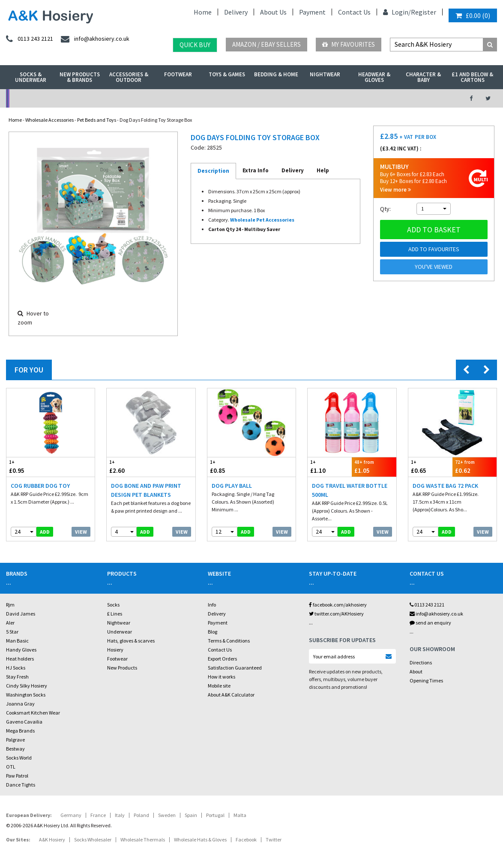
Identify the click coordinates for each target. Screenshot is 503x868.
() (473, 15)
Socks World (19, 758)
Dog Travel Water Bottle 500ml (350, 490)
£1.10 (330, 467)
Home (203, 12)
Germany (71, 815)
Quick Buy (195, 45)
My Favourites (349, 44)
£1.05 (374, 467)
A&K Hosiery (52, 839)
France (98, 815)
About (416, 671)
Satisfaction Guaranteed (235, 668)
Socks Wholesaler (93, 839)
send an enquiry (430, 623)
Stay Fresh (17, 677)
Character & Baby (423, 77)
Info (212, 605)
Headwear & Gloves (374, 77)
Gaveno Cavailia (24, 722)
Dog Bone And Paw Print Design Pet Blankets (146, 490)
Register (424, 12)
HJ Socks (16, 668)
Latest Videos (401, 98)
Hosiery (115, 650)
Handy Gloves (21, 650)
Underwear (120, 632)
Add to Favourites (434, 249)
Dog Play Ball (232, 486)
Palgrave (15, 740)
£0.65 (430, 467)
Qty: (385, 209)
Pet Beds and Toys (97, 120)
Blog (213, 632)
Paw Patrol (17, 776)
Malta (240, 815)
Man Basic (17, 641)
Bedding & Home (276, 74)
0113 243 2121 (427, 605)
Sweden (167, 815)
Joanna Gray (20, 704)
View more (395, 190)
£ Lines (115, 614)
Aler (10, 623)
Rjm (10, 605)
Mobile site (219, 686)
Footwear (178, 74)
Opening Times (426, 680)
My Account (175, 98)
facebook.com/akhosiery (338, 605)
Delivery (236, 12)
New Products (122, 668)
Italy (120, 815)
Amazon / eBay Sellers (266, 44)
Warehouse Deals (288, 98)
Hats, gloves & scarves (131, 641)
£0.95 (28, 467)
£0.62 (475, 467)
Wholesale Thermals (143, 839)
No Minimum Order (62, 98)
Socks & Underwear (31, 77)
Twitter (274, 839)
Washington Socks (26, 695)
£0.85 (229, 467)
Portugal (215, 815)
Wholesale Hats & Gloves (200, 839)
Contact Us (354, 12)
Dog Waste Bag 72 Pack (445, 486)
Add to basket (434, 230)
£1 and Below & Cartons (472, 77)
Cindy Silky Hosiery (27, 686)
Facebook (246, 839)
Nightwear (325, 74)
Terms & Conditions (229, 641)
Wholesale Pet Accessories (262, 220)
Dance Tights (21, 785)
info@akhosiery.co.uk (436, 614)
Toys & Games (227, 74)
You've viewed (434, 267)
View (81, 532)
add (45, 532)
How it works (222, 677)
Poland (141, 815)
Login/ (397, 12)
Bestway (15, 749)
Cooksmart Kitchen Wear (33, 713)
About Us (273, 12)
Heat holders (20, 659)
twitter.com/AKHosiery (336, 614)
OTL (11, 767)
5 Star (12, 632)
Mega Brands (20, 731)
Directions (421, 662)
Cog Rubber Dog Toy (40, 486)
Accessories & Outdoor (129, 77)
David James (21, 614)
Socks (113, 605)
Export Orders (222, 659)
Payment (312, 12)
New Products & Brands (80, 77)
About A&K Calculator (231, 695)
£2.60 (129, 467)
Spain (191, 815)
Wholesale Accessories (49, 120)
